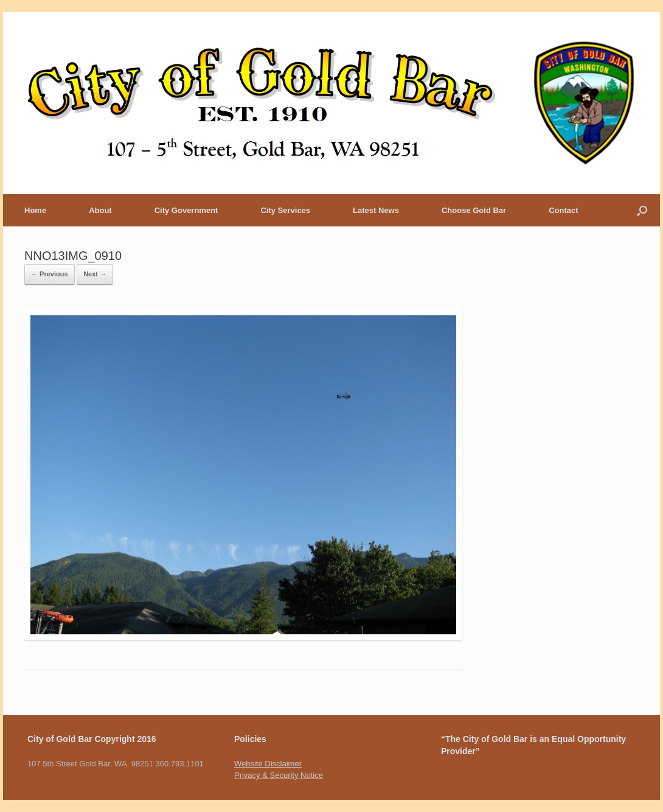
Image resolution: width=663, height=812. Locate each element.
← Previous (50, 274)
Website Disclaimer (268, 764)
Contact (563, 210)
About (100, 210)
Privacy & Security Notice (279, 775)
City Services (285, 210)
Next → (95, 274)
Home (35, 210)
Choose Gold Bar (474, 210)
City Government (186, 210)
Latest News (376, 210)
